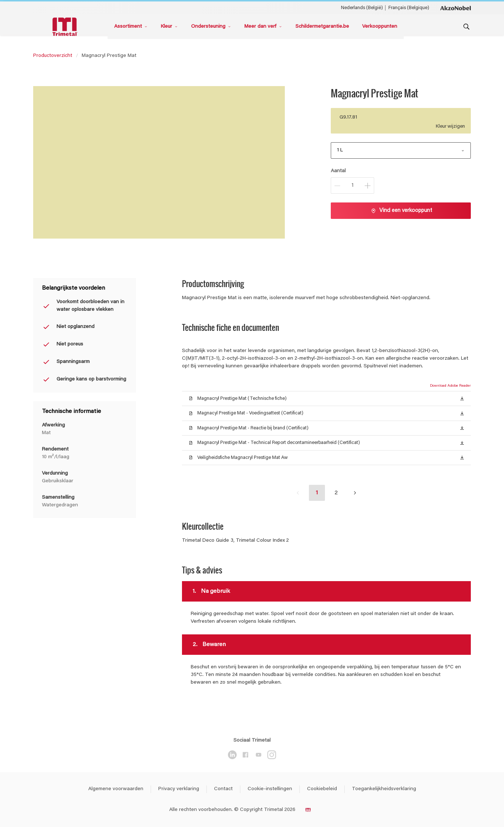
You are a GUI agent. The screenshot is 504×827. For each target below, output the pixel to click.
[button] (462, 398)
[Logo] (66, 27)
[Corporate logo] (455, 8)
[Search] (466, 27)
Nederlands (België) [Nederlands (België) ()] (362, 8)
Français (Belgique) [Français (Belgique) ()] (409, 8)
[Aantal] (352, 186)
